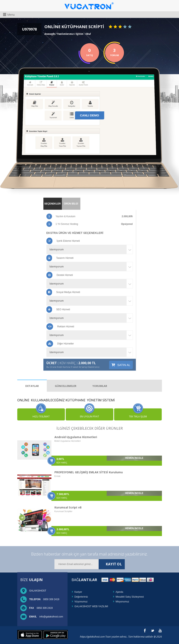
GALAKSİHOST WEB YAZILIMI (91, 603)
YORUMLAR (100, 379)
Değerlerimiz (81, 594)
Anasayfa (50, 33)
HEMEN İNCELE (134, 455)
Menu (9, 14)
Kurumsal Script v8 (68, 504)
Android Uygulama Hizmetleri (76, 434)
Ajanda (119, 589)
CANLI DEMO (89, 115)
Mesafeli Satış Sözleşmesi (130, 594)
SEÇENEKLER (52, 200)
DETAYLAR (32, 379)
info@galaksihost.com (46, 613)
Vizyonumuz (81, 598)
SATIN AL (121, 358)
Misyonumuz (122, 598)
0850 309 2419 (44, 596)
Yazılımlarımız (65, 33)
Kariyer (78, 589)
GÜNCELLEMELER (66, 379)
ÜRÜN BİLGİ (71, 200)
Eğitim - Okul (83, 33)
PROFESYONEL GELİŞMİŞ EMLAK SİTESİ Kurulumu (89, 469)
